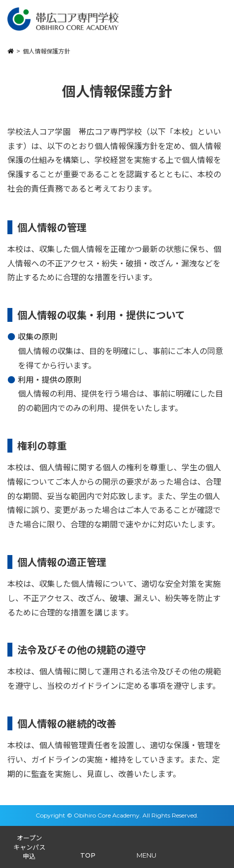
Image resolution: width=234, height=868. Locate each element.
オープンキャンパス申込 (29, 846)
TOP (88, 855)
